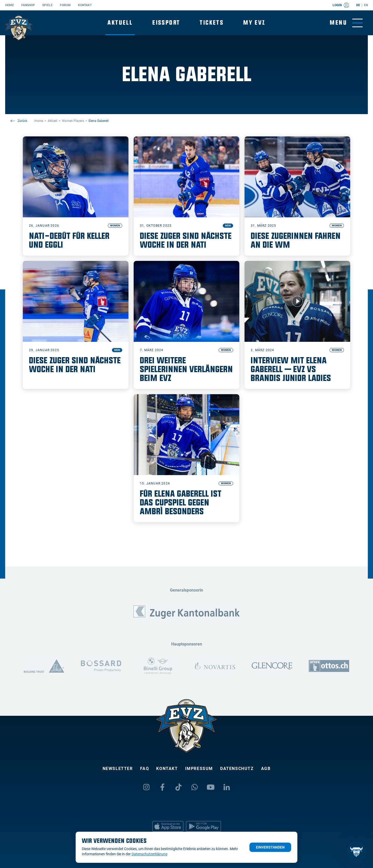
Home (10, 5)
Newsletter (118, 769)
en (366, 5)
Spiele (47, 5)
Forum (65, 5)
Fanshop (28, 5)
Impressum (199, 769)
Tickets (212, 23)
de (358, 5)
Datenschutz (237, 769)
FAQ (145, 769)
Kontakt (85, 5)
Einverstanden (270, 847)
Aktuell (120, 23)
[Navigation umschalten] (346, 23)
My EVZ (254, 23)
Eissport (166, 23)
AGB (266, 769)
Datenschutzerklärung (149, 854)
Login (341, 5)
